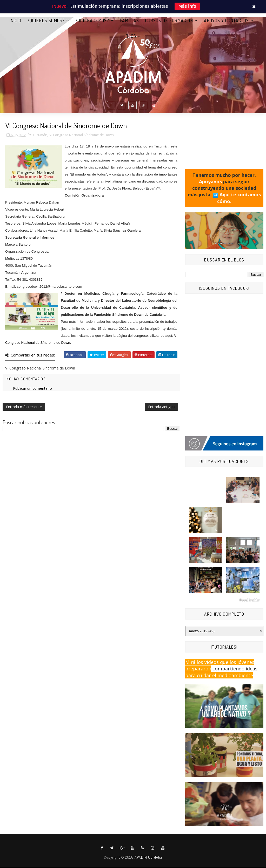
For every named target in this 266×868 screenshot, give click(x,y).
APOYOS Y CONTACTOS (226, 21)
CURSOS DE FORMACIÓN (169, 21)
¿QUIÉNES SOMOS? (46, 21)
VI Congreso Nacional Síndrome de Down (82, 135)
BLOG (131, 36)
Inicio (15, 21)
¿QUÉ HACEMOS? (92, 21)
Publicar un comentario (32, 389)
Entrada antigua (161, 407)
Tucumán (40, 135)
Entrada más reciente (24, 407)
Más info (187, 6)
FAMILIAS (129, 21)
